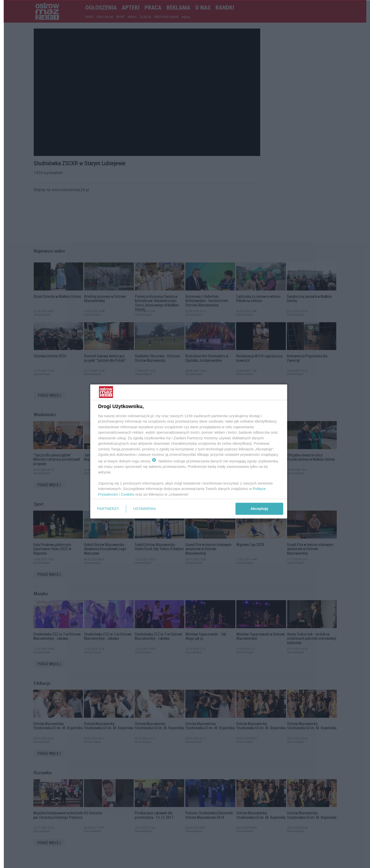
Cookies (128, 494)
